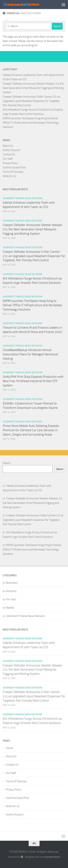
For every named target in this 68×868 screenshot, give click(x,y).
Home (10, 748)
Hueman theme (52, 857)
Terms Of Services (13, 172)
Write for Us (10, 176)
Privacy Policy (10, 163)
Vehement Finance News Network (22, 198)
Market (10, 608)
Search (7, 463)
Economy (11, 591)
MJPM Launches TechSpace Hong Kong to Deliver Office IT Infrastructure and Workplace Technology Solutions (31, 123)
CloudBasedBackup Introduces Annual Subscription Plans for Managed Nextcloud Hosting (30, 354)
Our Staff (8, 159)
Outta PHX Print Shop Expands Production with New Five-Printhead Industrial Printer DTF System (33, 381)
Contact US (9, 154)
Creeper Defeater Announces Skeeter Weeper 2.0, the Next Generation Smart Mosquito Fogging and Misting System (33, 88)
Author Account (11, 150)
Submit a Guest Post (14, 167)
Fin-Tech (11, 599)
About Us (8, 146)
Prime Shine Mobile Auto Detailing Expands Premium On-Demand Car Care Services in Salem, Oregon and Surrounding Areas (31, 430)
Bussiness (12, 583)
